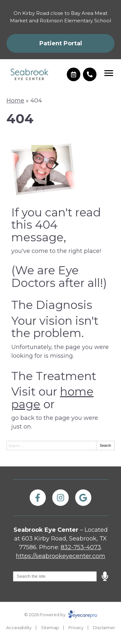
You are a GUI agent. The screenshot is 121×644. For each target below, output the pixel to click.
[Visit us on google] (83, 497)
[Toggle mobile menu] (109, 73)
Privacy (76, 628)
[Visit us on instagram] (60, 497)
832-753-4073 (81, 547)
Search (105, 445)
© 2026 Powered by (61, 615)
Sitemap (50, 628)
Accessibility (19, 628)
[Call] (90, 74)
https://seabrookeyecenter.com (60, 556)
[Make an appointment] (74, 74)
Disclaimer (104, 628)
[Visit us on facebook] (38, 497)
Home (15, 101)
